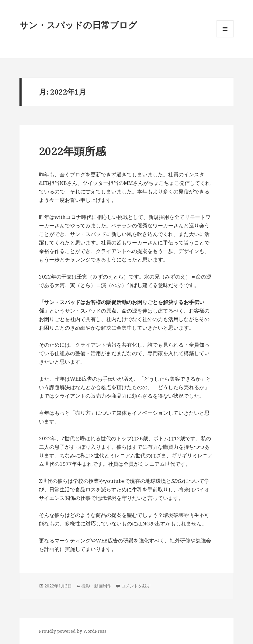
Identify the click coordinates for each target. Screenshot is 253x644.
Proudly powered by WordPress (73, 631)
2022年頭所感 (72, 151)
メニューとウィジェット (225, 37)
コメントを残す (136, 586)
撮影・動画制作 (96, 586)
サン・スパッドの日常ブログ (78, 25)
